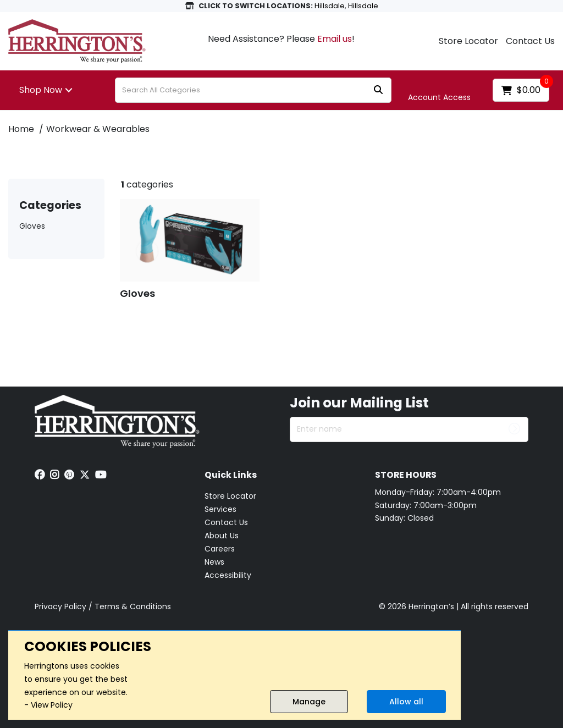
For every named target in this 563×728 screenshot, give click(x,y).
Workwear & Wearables (98, 129)
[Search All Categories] (253, 90)
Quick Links (231, 475)
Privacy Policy (60, 606)
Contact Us (530, 41)
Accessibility (228, 575)
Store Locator (468, 41)
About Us (222, 536)
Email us (335, 39)
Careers (220, 549)
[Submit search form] (378, 90)
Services (220, 509)
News (214, 562)
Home (21, 129)
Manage (309, 702)
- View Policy (48, 705)
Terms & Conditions (133, 606)
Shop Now (41, 90)
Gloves (32, 226)
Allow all (406, 702)
